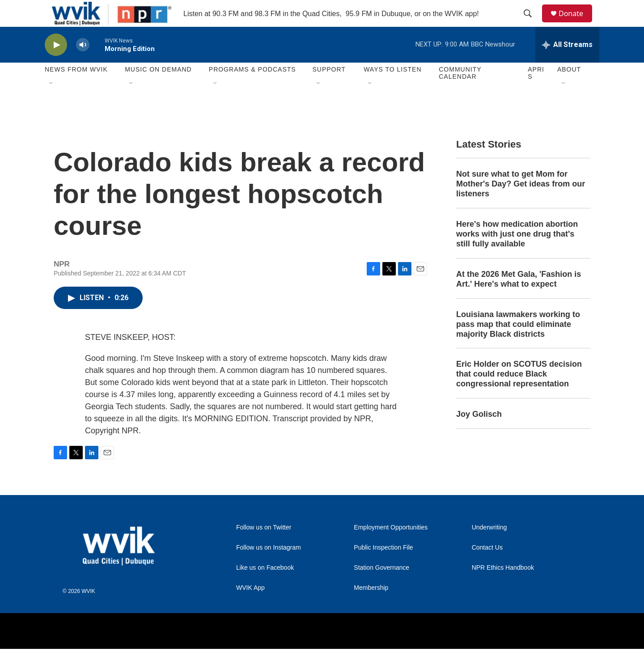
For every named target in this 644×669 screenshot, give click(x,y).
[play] (56, 65)
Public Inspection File (383, 568)
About (569, 89)
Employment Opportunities (391, 548)
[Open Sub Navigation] (51, 104)
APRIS (536, 93)
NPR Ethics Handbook (503, 588)
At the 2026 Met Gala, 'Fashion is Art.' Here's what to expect (519, 299)
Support (329, 89)
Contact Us (487, 568)
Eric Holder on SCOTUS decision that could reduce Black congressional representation (519, 394)
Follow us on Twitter (264, 548)
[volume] (83, 65)
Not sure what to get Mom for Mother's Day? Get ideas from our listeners (521, 204)
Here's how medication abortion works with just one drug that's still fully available (517, 254)
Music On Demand (158, 89)
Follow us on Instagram (269, 568)
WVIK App (250, 608)
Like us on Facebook (265, 588)
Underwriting (489, 548)
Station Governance (381, 588)
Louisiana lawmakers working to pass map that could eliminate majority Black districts (518, 344)
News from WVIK (76, 89)
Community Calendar (460, 93)
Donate (576, 23)
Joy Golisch (479, 434)
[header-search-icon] (532, 24)
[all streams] (567, 65)
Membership (371, 608)
